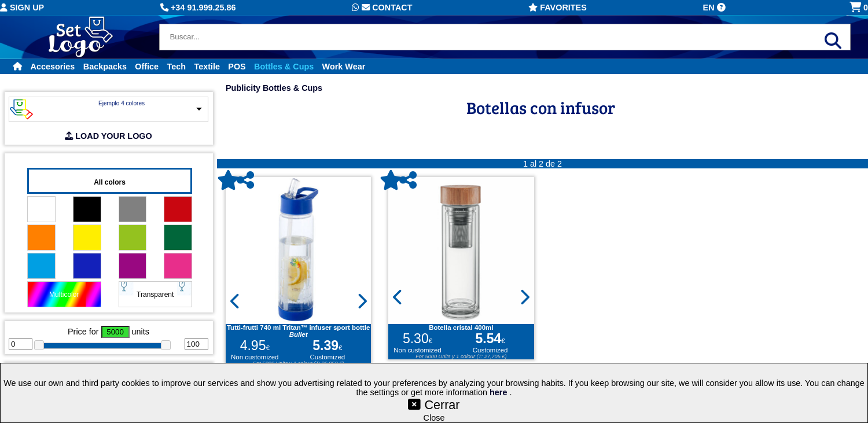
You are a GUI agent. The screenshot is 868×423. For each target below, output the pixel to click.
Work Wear (344, 67)
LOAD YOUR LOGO (108, 136)
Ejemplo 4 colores (122, 103)
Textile (207, 67)
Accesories (53, 67)
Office (147, 67)
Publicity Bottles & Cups (274, 88)
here (499, 392)
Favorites (558, 8)
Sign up (22, 8)
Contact (382, 8)
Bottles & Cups (284, 67)
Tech (177, 67)
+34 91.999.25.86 (198, 8)
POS (237, 67)
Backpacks (105, 67)
